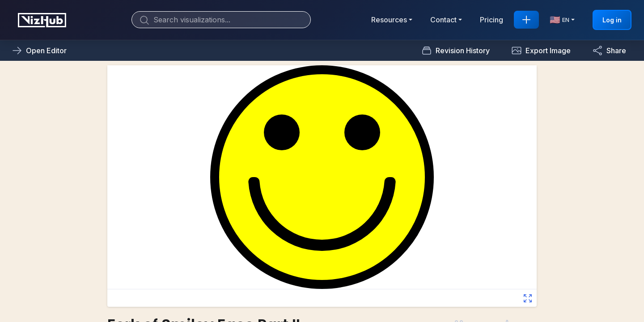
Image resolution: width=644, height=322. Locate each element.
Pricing (491, 20)
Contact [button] (443, 20)
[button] (541, 51)
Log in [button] (612, 20)
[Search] (221, 20)
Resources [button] (389, 20)
